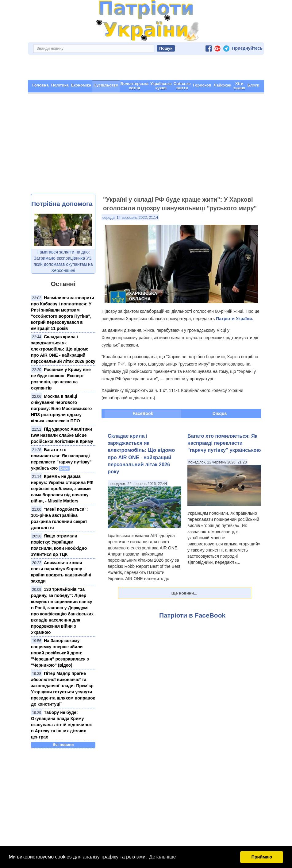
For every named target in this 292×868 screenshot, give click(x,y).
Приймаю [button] (262, 857)
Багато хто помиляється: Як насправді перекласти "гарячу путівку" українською (224, 421)
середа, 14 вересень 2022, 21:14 (130, 196)
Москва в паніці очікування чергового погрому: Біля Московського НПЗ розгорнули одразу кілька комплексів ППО (61, 387)
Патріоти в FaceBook (192, 593)
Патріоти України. (234, 297)
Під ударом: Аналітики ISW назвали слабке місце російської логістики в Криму (62, 413)
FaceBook (143, 392)
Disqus (220, 392)
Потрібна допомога (62, 182)
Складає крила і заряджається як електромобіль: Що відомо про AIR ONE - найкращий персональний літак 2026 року (63, 327)
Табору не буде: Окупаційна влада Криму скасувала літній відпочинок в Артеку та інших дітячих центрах (61, 703)
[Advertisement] (146, 126)
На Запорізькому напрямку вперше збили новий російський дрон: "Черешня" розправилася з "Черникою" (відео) (60, 631)
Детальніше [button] (162, 857)
